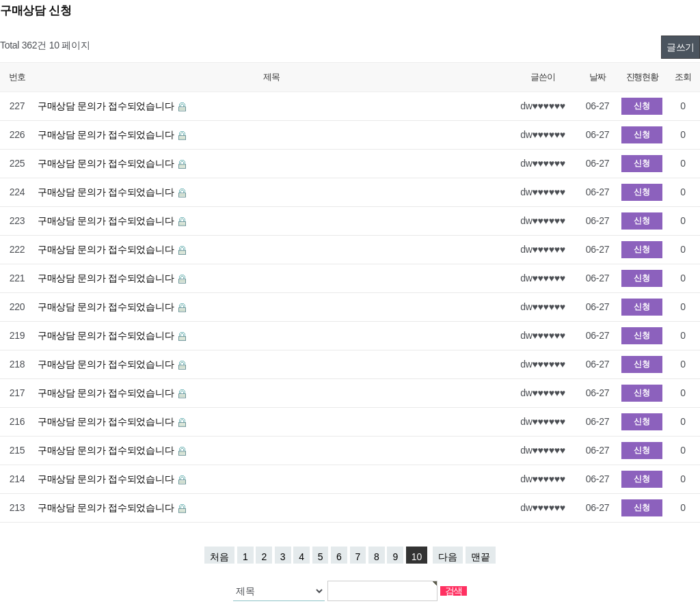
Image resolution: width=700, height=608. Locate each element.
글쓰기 (681, 47)
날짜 (597, 77)
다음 (448, 557)
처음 (219, 557)
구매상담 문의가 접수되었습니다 (107, 106)
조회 (683, 77)
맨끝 (481, 557)
